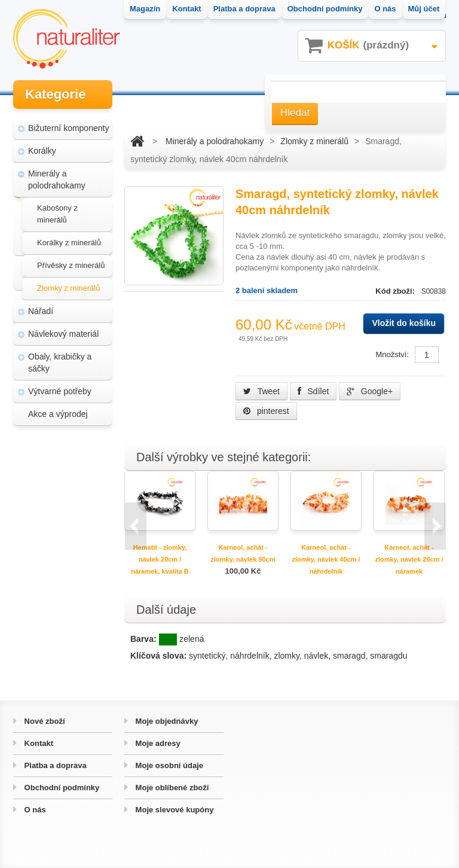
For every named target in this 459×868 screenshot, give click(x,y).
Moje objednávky (166, 721)
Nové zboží (44, 721)
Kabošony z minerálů (57, 211)
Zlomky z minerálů (68, 286)
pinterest (266, 411)
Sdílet (313, 391)
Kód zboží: (396, 291)
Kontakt (38, 743)
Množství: (392, 354)
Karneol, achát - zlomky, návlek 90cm (243, 553)
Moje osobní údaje (168, 765)
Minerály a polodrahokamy (57, 177)
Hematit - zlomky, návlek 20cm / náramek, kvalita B (160, 559)
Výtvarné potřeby (60, 389)
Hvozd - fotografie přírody (68, 560)
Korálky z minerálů (69, 240)
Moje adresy (157, 743)
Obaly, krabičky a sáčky (60, 360)
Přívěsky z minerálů (71, 263)
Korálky (42, 148)
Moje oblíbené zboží (171, 788)
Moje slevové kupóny (173, 810)
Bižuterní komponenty (68, 126)
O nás (34, 810)
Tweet (261, 391)
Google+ (370, 391)
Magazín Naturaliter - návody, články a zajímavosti (65, 485)
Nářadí (41, 309)
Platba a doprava (54, 765)
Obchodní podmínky (61, 788)
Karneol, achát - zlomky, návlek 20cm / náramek (409, 559)
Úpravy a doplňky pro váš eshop (68, 525)
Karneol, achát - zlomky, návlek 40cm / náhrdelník (326, 559)
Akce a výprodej (58, 412)
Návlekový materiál (63, 331)
